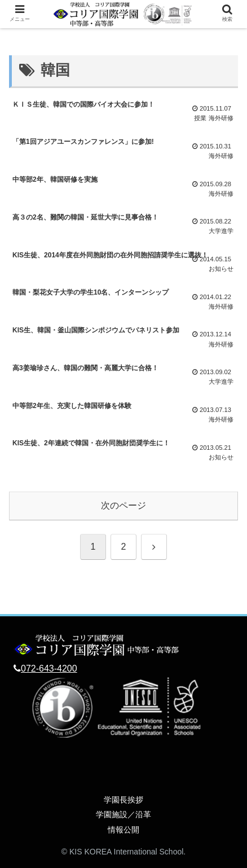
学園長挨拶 (123, 800)
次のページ (123, 505)
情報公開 (123, 830)
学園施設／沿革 (123, 814)
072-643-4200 (49, 668)
